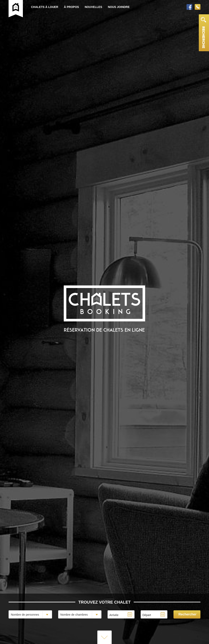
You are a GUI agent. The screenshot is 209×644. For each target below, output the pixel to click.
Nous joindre (119, 7)
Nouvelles (93, 7)
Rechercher (187, 614)
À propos (71, 7)
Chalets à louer (45, 7)
